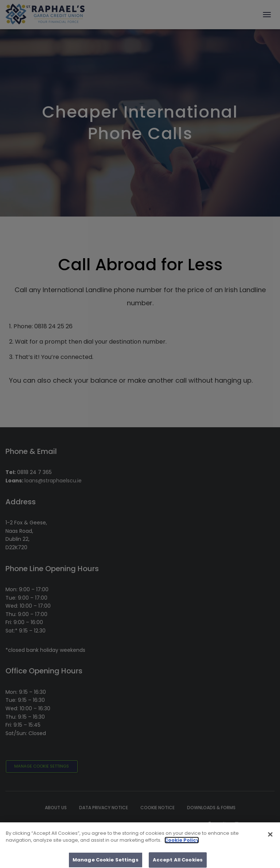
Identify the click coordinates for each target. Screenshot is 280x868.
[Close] (270, 838)
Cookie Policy (182, 843)
